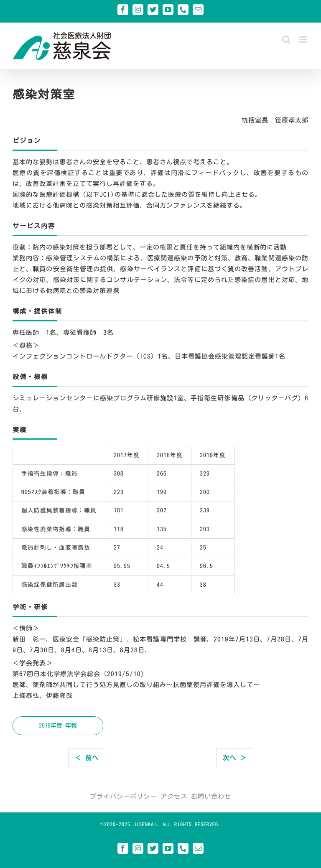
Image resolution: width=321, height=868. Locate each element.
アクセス (174, 796)
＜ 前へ (87, 758)
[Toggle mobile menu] (304, 39)
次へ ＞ (235, 758)
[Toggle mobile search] (287, 39)
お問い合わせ (211, 796)
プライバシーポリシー (123, 796)
